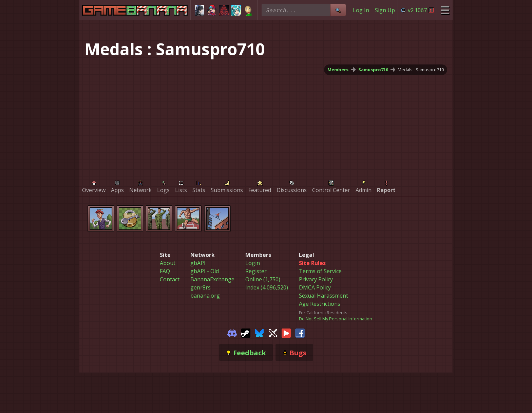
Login (253, 263)
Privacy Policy (316, 279)
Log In (361, 10)
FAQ (165, 271)
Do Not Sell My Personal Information (336, 319)
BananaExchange (212, 279)
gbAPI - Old (205, 271)
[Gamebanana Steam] (246, 333)
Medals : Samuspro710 (421, 70)
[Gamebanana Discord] (232, 333)
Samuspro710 (373, 70)
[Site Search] (338, 10)
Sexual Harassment (324, 296)
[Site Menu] (445, 10)
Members (338, 70)
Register (256, 271)
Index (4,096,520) (267, 287)
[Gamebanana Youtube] (286, 333)
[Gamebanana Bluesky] (259, 333)
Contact (170, 279)
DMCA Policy (315, 287)
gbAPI (198, 263)
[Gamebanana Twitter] (273, 333)
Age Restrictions (320, 304)
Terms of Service (320, 271)
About (168, 263)
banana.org (205, 296)
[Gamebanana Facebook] (300, 333)
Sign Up (385, 10)
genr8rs (201, 287)
